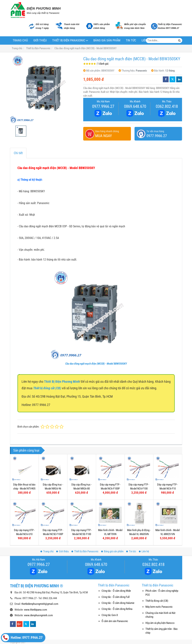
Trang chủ (20, 40)
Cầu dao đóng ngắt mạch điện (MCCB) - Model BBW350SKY (96, 364)
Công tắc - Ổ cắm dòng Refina (117, 609)
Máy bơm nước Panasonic (159, 607)
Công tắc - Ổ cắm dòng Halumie (118, 603)
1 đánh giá (103, 64)
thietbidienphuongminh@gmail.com (40, 604)
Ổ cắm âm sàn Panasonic (115, 621)
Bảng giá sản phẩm (107, 40)
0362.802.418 (167, 106)
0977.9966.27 (103, 106)
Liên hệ (144, 551)
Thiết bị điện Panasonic (69, 40)
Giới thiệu (40, 40)
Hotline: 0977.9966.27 (22, 638)
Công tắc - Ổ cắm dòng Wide (116, 591)
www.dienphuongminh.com (38, 615)
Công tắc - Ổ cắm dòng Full (115, 597)
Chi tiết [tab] (18, 153)
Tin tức (131, 40)
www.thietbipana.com (36, 610)
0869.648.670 (135, 106)
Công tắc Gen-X (110, 615)
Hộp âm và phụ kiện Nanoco (160, 623)
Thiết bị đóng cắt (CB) (157, 601)
